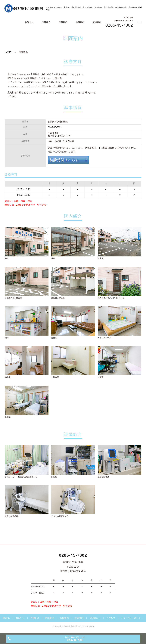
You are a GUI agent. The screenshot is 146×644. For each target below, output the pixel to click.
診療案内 (80, 22)
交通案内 (97, 22)
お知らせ (29, 22)
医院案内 (63, 22)
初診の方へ (95, 618)
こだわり (111, 618)
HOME (8, 52)
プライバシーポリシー (132, 618)
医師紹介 (46, 22)
